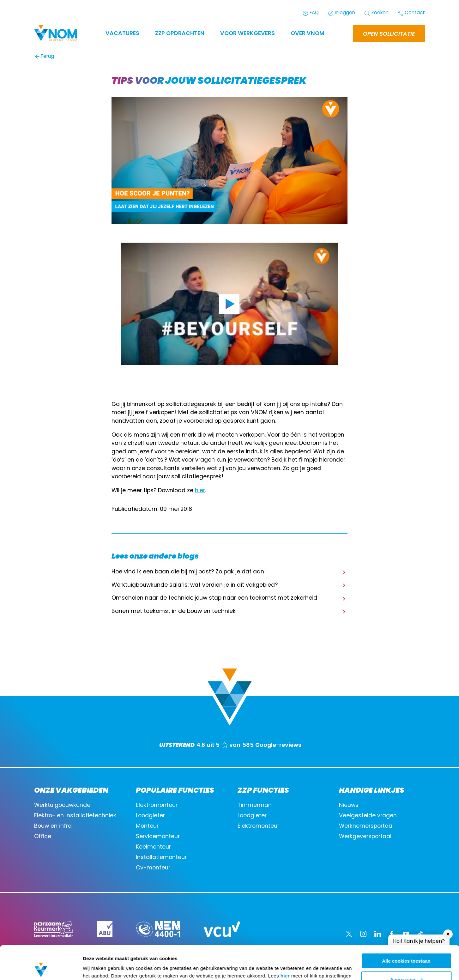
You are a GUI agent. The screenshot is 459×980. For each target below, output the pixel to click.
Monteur (147, 826)
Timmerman (255, 805)
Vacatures (122, 34)
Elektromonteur (157, 805)
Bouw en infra (53, 826)
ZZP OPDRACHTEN (180, 34)
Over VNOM (308, 34)
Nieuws (349, 805)
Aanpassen (407, 946)
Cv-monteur (153, 868)
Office (43, 837)
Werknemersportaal (366, 826)
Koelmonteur (153, 847)
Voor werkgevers (248, 34)
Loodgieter (150, 816)
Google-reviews (278, 745)
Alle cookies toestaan (406, 927)
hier (285, 942)
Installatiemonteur (161, 858)
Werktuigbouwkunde (62, 805)
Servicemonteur (158, 837)
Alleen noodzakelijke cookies (406, 964)
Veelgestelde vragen (368, 816)
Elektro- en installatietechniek (75, 816)
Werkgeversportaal (365, 837)
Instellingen (96, 967)
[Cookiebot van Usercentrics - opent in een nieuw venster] (41, 968)
